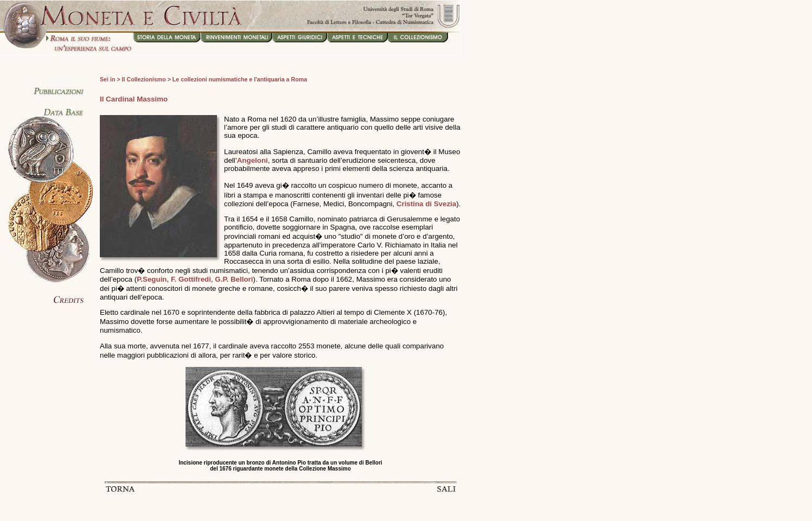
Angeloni (252, 160)
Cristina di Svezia (426, 204)
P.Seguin (152, 279)
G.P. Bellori (234, 279)
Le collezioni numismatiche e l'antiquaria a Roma (240, 79)
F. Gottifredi (191, 279)
